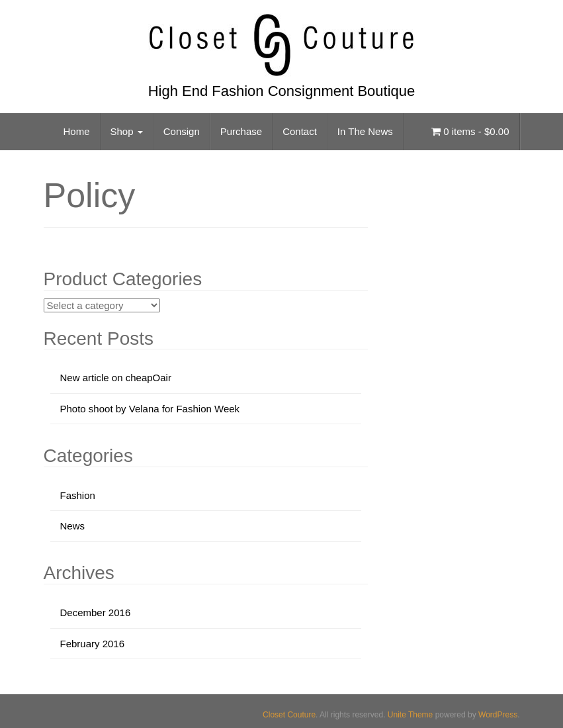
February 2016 (93, 644)
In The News (365, 131)
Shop (127, 131)
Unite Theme (410, 715)
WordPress (498, 715)
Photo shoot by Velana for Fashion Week (150, 409)
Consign (182, 131)
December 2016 (96, 613)
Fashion (78, 495)
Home (77, 131)
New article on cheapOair (116, 378)
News (73, 526)
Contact (300, 131)
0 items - (470, 131)
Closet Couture (289, 715)
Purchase (241, 131)
